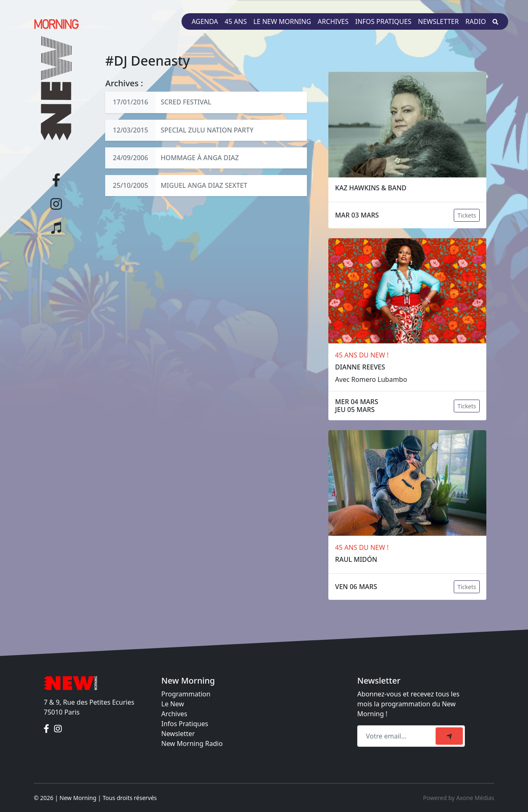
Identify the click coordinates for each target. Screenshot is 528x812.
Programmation (186, 694)
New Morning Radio (192, 743)
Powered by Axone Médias (459, 798)
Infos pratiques (383, 21)
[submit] (449, 736)
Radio (476, 21)
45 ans (236, 21)
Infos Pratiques (185, 724)
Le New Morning (282, 21)
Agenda (205, 21)
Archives (333, 21)
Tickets (467, 215)
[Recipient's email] (398, 736)
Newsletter (438, 21)
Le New (173, 704)
